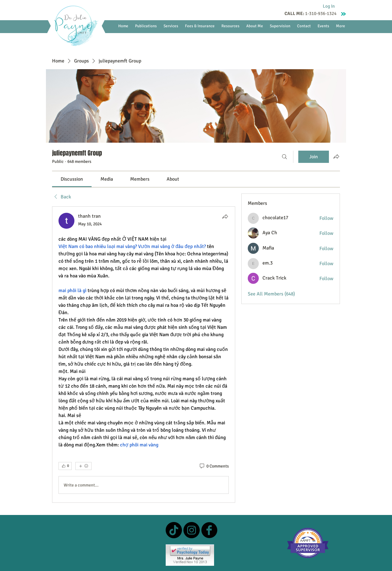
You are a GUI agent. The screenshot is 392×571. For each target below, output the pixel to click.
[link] (72, 179)
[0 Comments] (214, 466)
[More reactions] (83, 466)
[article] (144, 355)
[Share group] (336, 156)
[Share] (225, 216)
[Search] (285, 157)
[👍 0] (65, 466)
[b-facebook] (209, 530)
